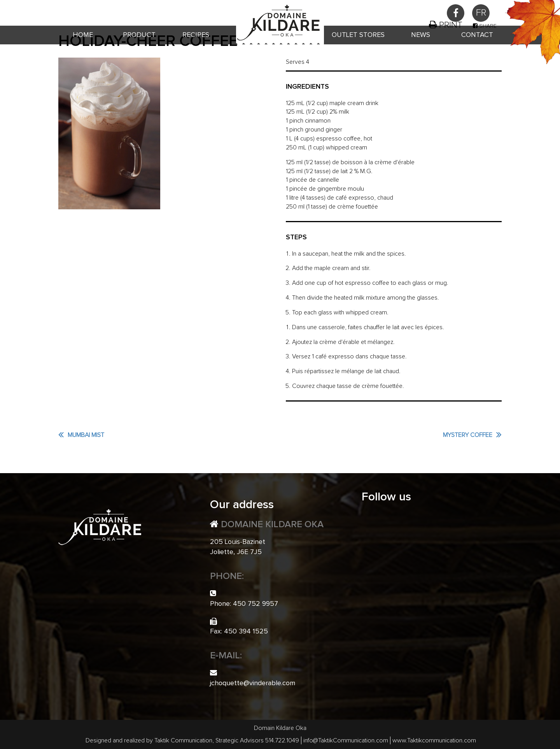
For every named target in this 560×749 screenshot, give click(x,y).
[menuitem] (481, 13)
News (421, 35)
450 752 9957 (112, 11)
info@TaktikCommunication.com (346, 740)
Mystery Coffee (468, 435)
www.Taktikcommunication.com (434, 740)
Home (83, 35)
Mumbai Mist (86, 435)
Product (139, 35)
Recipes (196, 35)
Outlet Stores (358, 35)
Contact (477, 35)
